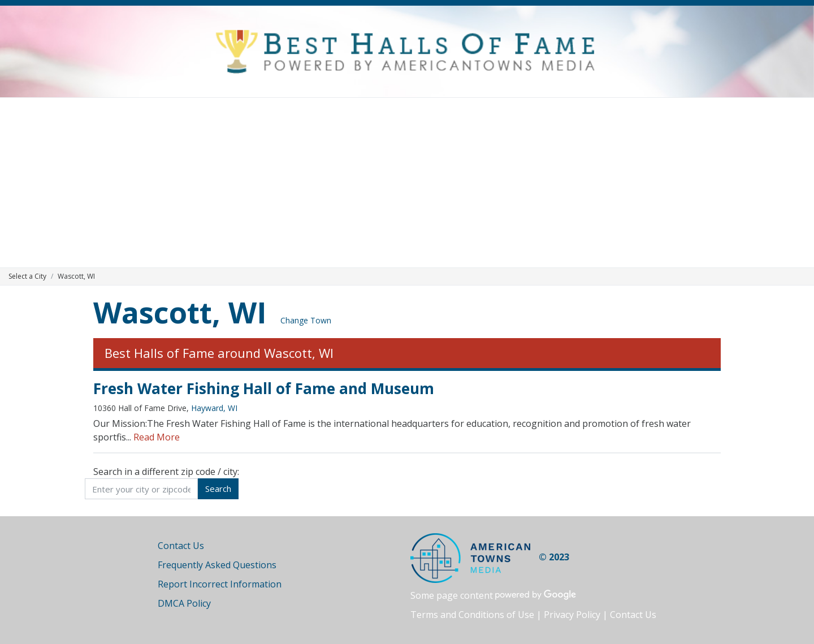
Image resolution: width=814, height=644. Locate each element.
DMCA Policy (184, 603)
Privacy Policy (572, 615)
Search (218, 489)
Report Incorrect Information (220, 584)
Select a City (27, 276)
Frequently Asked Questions (217, 565)
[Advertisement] (407, 183)
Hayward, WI (214, 408)
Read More (157, 437)
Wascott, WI (180, 312)
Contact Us (181, 546)
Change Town (306, 320)
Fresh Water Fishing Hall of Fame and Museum (264, 388)
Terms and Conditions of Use (472, 615)
